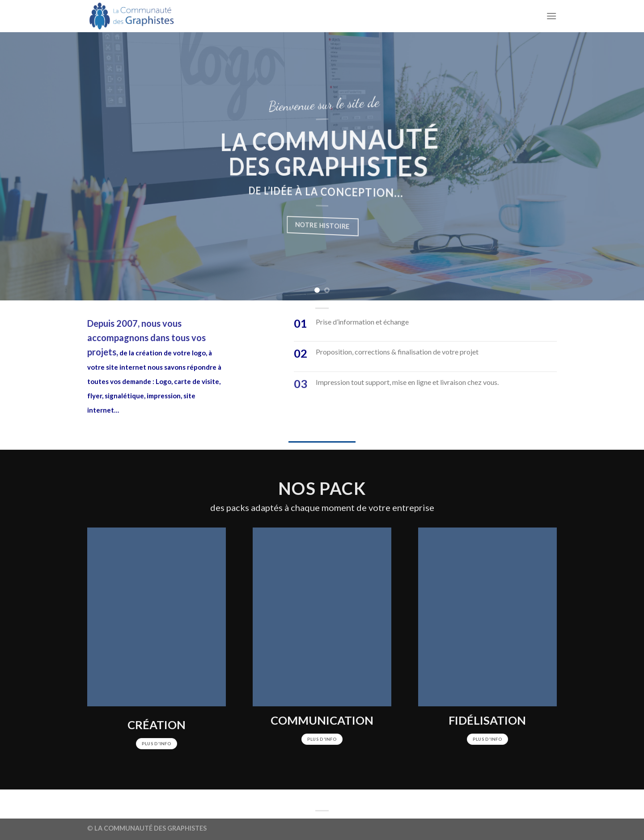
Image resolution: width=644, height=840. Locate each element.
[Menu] (551, 16)
